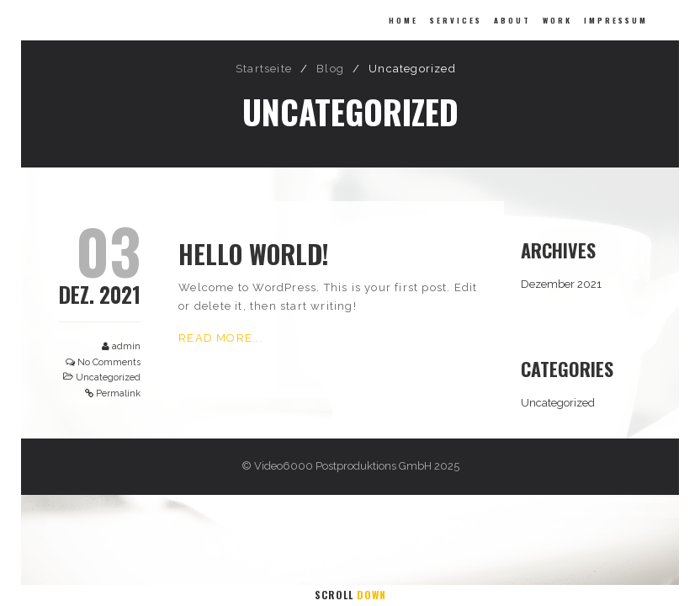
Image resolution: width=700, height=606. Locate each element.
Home (403, 20)
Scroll (350, 595)
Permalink (118, 393)
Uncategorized (108, 377)
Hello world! (254, 254)
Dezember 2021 (561, 284)
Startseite (264, 69)
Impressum (616, 20)
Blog (330, 69)
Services (456, 20)
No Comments (109, 362)
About (512, 20)
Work (557, 20)
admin (126, 346)
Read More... (220, 338)
